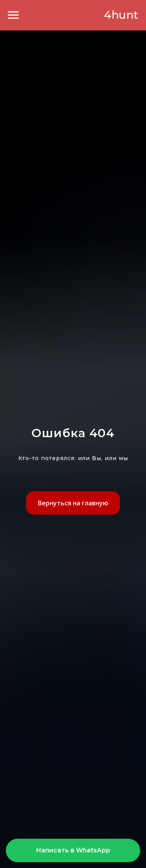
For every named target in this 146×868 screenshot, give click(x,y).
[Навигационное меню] (13, 15)
